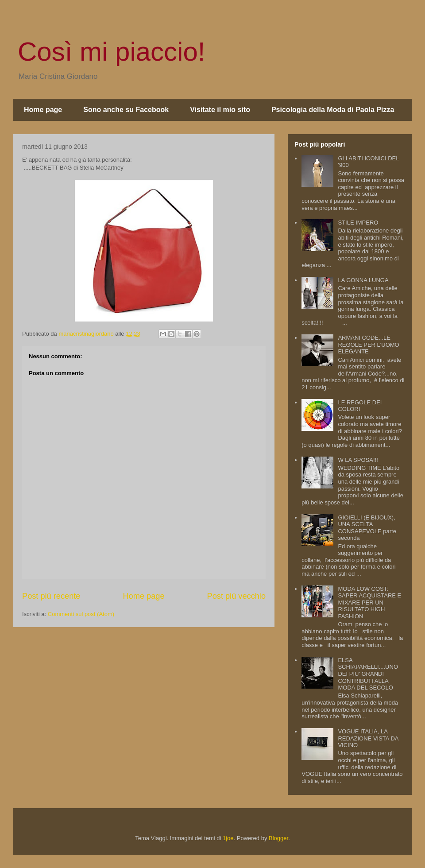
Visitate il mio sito (220, 110)
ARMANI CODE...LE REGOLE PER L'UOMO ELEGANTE (368, 345)
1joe (228, 838)
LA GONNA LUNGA (363, 280)
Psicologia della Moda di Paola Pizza (333, 110)
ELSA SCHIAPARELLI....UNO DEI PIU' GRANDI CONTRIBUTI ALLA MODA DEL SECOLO (368, 674)
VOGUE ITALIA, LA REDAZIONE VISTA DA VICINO (368, 738)
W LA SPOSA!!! (358, 460)
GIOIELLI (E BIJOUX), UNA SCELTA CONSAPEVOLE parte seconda (367, 528)
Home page (43, 110)
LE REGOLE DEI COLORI (360, 406)
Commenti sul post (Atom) (81, 614)
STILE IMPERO (358, 223)
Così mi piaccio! (111, 52)
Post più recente (51, 596)
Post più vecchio (236, 596)
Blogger (278, 838)
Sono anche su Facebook (126, 110)
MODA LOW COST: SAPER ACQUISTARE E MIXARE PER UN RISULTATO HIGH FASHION (369, 603)
